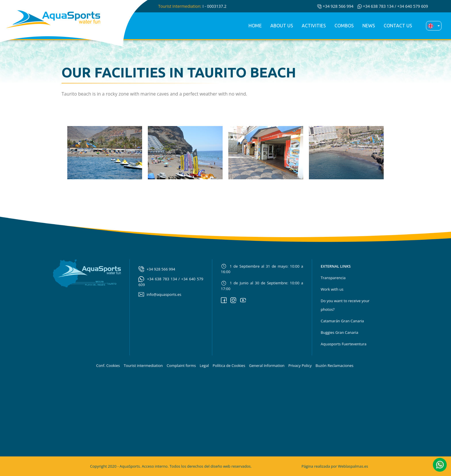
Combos (344, 26)
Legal (204, 365)
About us (282, 26)
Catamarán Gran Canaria (342, 321)
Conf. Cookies (108, 365)
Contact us (398, 26)
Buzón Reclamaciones (335, 365)
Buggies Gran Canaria (339, 332)
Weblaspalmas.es (353, 466)
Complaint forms (181, 365)
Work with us (332, 289)
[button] (440, 464)
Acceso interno (155, 466)
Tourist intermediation (143, 365)
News (369, 26)
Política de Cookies (229, 365)
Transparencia (333, 278)
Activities (314, 26)
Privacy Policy (300, 365)
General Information (267, 365)
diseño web (220, 466)
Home (255, 26)
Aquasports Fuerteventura (344, 344)
